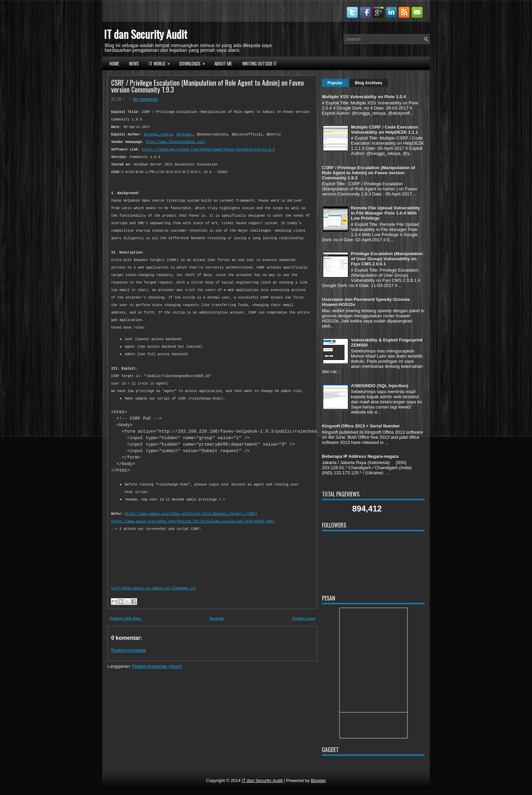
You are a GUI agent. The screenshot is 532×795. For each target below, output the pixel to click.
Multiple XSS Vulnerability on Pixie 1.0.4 (364, 97)
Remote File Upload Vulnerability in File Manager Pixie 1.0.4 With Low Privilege (386, 213)
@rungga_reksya (158, 135)
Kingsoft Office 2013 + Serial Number (361, 426)
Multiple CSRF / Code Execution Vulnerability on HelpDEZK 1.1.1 (385, 130)
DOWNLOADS (194, 63)
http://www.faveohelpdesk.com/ (176, 142)
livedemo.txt (184, 595)
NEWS (134, 63)
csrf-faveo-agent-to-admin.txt (141, 595)
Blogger (318, 780)
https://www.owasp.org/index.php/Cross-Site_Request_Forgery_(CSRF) (191, 521)
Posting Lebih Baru (125, 625)
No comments (145, 99)
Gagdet (330, 750)
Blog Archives (369, 83)
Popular (335, 83)
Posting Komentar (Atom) (157, 673)
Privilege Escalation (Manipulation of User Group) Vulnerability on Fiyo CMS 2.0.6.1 (387, 259)
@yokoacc (185, 135)
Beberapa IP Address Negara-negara (360, 456)
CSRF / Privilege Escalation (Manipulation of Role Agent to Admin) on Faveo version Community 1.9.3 (208, 86)
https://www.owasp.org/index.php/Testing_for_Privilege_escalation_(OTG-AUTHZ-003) (193, 528)
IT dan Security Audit (146, 34)
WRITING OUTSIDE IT (260, 63)
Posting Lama (304, 625)
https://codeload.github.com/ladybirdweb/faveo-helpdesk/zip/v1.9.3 (208, 150)
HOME (114, 63)
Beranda (217, 625)
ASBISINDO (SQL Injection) (380, 386)
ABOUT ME (223, 63)
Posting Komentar (129, 657)
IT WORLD (162, 63)
